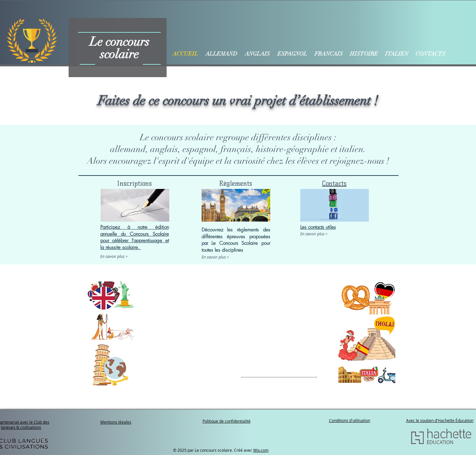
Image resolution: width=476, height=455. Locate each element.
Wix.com (261, 450)
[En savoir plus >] (128, 256)
